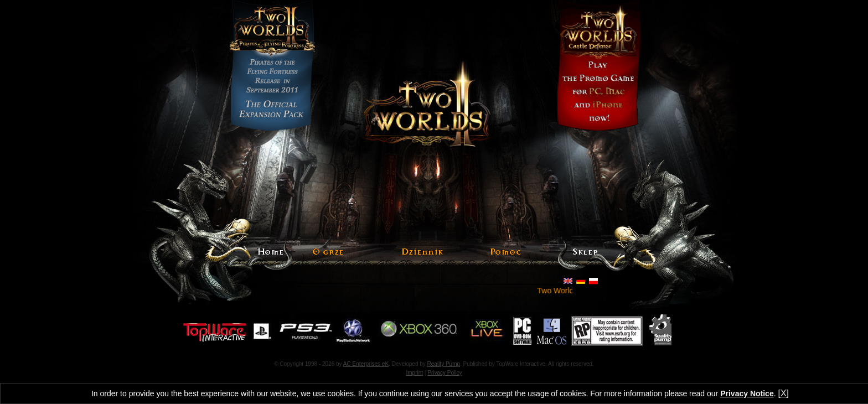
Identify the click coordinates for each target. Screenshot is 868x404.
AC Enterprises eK (366, 364)
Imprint (415, 373)
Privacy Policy (445, 373)
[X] (783, 393)
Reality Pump (444, 364)
